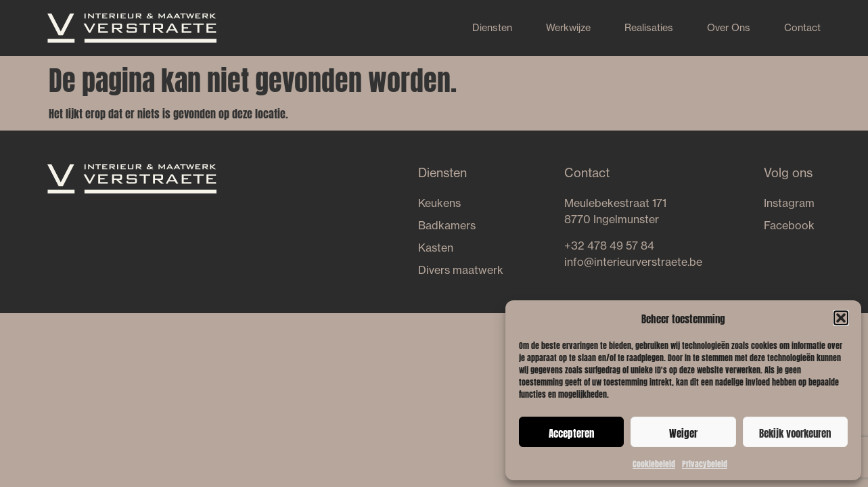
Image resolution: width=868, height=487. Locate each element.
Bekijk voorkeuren (795, 432)
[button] (841, 318)
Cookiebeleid (654, 463)
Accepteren (571, 432)
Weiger (683, 432)
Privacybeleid (705, 463)
